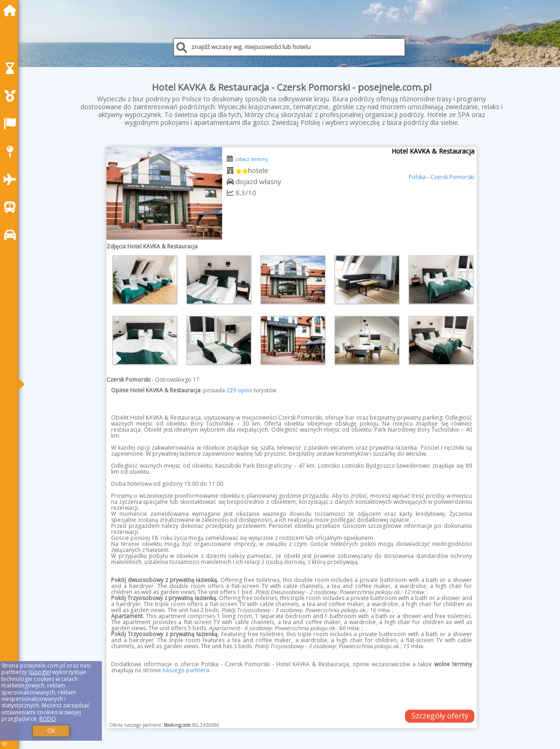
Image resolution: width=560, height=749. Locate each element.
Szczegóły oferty (440, 716)
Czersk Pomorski (452, 177)
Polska (417, 177)
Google (40, 672)
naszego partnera (186, 670)
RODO (48, 719)
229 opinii (239, 390)
